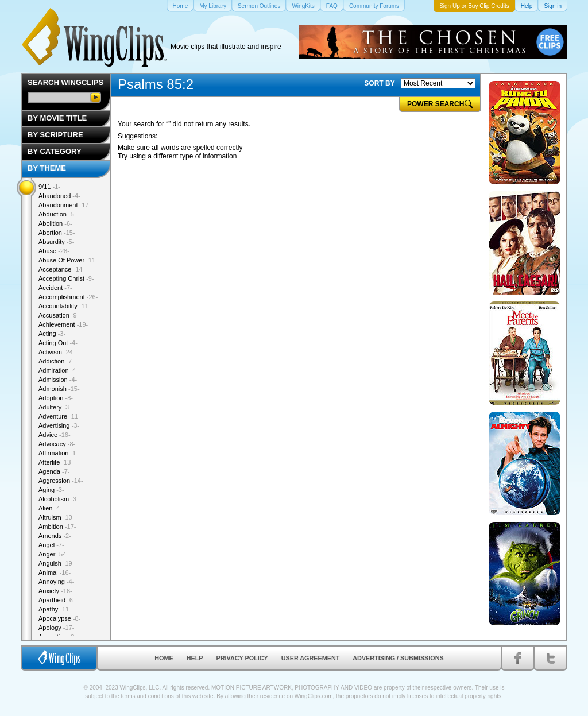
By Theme (47, 168)
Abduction (57, 214)
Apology (56, 628)
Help (195, 658)
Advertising (59, 425)
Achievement (63, 324)
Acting (52, 334)
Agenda (54, 471)
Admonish (59, 389)
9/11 (49, 187)
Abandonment (65, 205)
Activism (57, 352)
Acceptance (61, 269)
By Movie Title (57, 118)
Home (164, 658)
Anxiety (55, 591)
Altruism (56, 517)
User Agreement (311, 658)
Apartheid (57, 600)
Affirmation (58, 453)
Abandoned (59, 196)
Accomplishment (68, 297)
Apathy (55, 609)
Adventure (59, 416)
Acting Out (58, 343)
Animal (55, 572)
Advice (55, 435)
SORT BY (379, 83)
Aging (51, 490)
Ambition (57, 527)
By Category (55, 151)
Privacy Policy (242, 658)
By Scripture (55, 135)
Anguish (56, 563)
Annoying (56, 582)
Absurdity (56, 242)
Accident (55, 288)
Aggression (61, 481)
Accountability (65, 306)
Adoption (56, 398)
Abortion (57, 233)
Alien (50, 508)
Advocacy (57, 444)
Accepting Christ (66, 278)
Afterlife (56, 462)
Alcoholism (59, 499)
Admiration (58, 370)
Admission (58, 380)
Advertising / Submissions (398, 658)
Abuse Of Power (68, 260)
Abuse (54, 251)
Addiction (56, 361)
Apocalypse (59, 618)
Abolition (55, 223)
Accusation (59, 315)
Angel (51, 545)
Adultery (55, 407)
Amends (55, 536)
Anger (53, 554)
